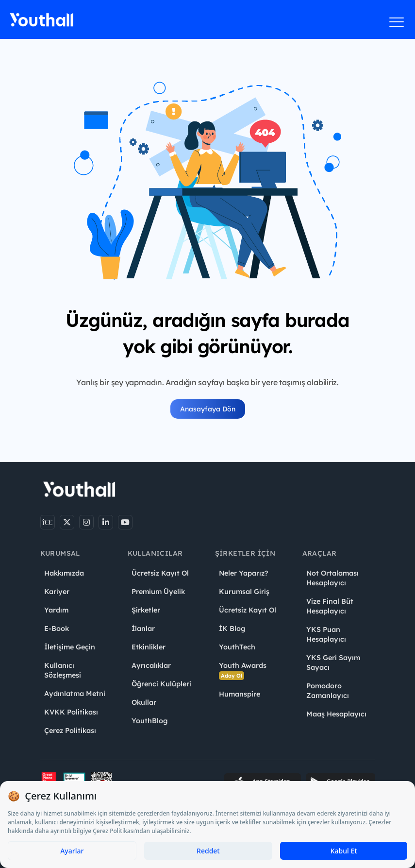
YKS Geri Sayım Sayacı (333, 663)
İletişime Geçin (70, 647)
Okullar (144, 702)
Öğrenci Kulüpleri (161, 684)
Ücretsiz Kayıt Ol (160, 573)
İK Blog (232, 629)
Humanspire (240, 694)
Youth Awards (243, 671)
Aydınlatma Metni (75, 694)
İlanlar (143, 629)
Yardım (56, 610)
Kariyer (57, 592)
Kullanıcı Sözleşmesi (63, 670)
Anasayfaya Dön (208, 409)
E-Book (57, 629)
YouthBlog (149, 721)
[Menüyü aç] (397, 22)
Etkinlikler (149, 647)
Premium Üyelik (158, 592)
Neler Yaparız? (243, 573)
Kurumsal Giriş (244, 592)
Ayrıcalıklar (151, 665)
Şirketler (146, 610)
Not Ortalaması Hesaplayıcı (332, 578)
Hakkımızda (64, 573)
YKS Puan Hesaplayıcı (326, 634)
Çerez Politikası (70, 731)
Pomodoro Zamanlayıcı (328, 691)
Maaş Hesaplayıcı (336, 714)
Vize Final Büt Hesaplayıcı (330, 606)
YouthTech (237, 647)
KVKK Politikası (71, 712)
